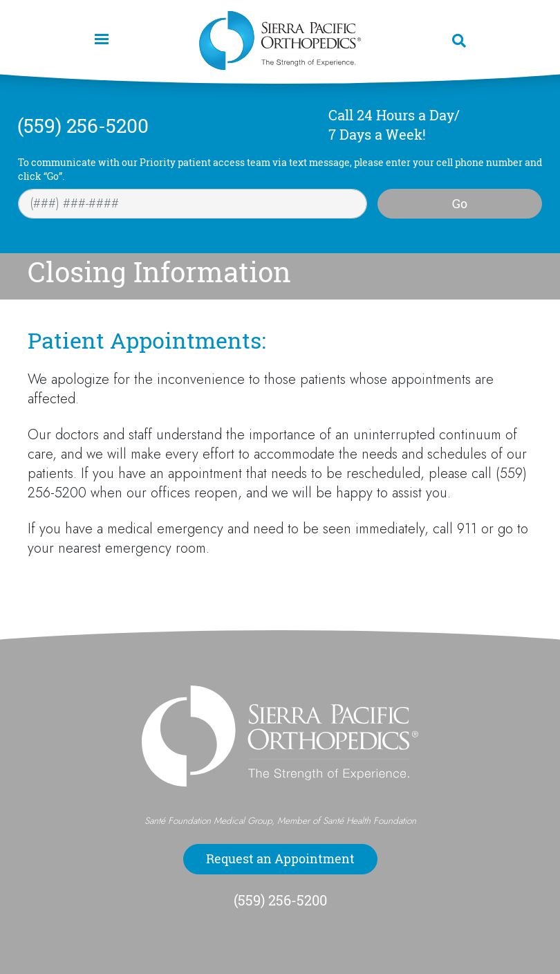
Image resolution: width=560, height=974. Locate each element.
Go (460, 203)
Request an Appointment (280, 858)
